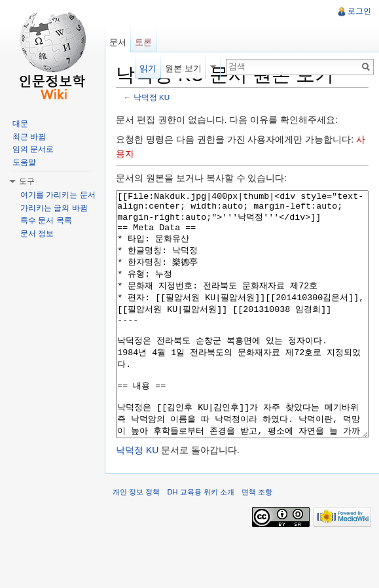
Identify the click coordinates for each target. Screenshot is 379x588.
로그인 (359, 11)
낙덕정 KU (152, 97)
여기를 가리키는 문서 (58, 195)
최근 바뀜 (29, 137)
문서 (118, 42)
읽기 (148, 68)
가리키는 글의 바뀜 (54, 208)
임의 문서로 (33, 149)
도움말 (24, 162)
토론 (143, 42)
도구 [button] (27, 181)
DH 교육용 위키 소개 (200, 541)
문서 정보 (37, 233)
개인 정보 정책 (136, 541)
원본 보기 (183, 68)
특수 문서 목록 (46, 220)
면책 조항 (257, 541)
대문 (20, 124)
